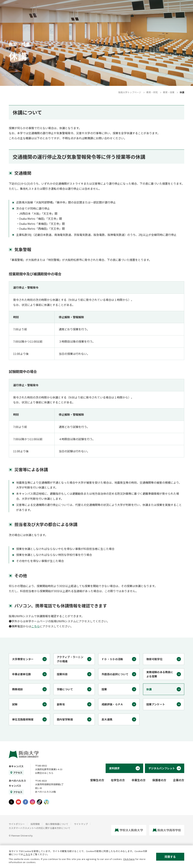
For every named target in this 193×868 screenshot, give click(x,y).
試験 (15, 704)
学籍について (65, 689)
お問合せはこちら (44, 773)
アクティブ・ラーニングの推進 (70, 659)
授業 (104, 689)
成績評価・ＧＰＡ (112, 704)
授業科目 (62, 674)
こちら (35, 626)
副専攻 (61, 704)
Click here (129, 859)
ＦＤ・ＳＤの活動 (112, 659)
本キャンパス (16, 766)
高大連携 (107, 719)
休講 (149, 689)
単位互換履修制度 (23, 719)
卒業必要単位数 (21, 674)
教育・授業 (169, 92)
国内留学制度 (65, 719)
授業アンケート (156, 704)
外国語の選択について (115, 674)
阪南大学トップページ (130, 92)
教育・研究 (152, 92)
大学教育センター (23, 659)
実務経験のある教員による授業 (160, 674)
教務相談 (17, 689)
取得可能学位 (154, 659)
